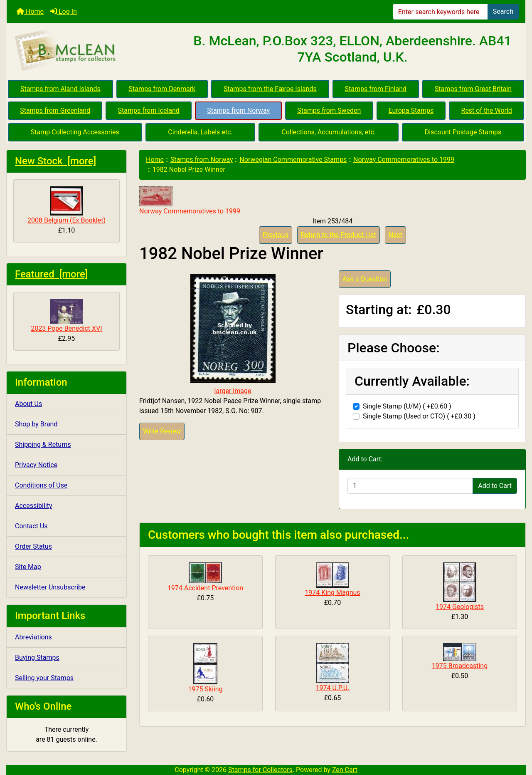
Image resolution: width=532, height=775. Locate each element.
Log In (64, 11)
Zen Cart (345, 770)
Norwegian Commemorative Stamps (293, 160)
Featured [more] (51, 274)
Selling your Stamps (44, 678)
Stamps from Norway (238, 110)
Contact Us (31, 526)
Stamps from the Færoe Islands (270, 89)
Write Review (162, 431)
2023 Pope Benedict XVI (66, 316)
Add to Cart (495, 486)
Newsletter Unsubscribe (50, 587)
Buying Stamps (37, 657)
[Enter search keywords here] (440, 12)
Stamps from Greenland (55, 110)
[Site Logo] (93, 51)
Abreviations (33, 637)
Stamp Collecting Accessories (75, 132)
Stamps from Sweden (329, 110)
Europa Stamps (411, 110)
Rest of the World (487, 110)
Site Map (28, 567)
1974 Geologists (460, 607)
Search (503, 11)
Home (30, 11)
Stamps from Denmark (162, 89)
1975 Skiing (205, 689)
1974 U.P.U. (333, 688)
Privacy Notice (36, 465)
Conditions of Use (41, 485)
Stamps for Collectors (260, 770)
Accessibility (34, 506)
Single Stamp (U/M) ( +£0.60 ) (407, 406)
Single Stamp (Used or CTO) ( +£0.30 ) (419, 416)
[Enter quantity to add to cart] (410, 486)
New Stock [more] (55, 161)
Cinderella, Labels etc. (200, 132)
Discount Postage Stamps (463, 132)
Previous (276, 235)
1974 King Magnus (332, 593)
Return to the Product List (339, 235)
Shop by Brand (36, 424)
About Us (28, 404)
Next (395, 235)
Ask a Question (365, 279)
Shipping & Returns (43, 444)
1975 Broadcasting (460, 666)
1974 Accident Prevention (205, 588)
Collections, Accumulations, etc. (329, 132)
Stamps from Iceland (149, 110)
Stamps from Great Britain (473, 89)
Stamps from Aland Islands (60, 89)
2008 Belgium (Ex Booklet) (66, 205)
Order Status (33, 546)
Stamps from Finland (376, 89)
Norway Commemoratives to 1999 (404, 160)
